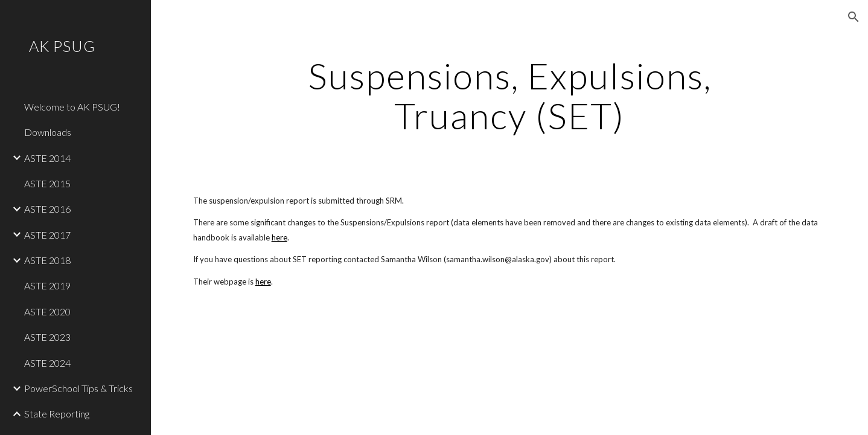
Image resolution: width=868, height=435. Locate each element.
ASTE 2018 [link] (47, 260)
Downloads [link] (48, 132)
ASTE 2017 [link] (47, 235)
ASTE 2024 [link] (47, 363)
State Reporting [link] (57, 414)
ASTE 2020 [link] (47, 311)
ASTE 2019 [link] (47, 285)
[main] (510, 95)
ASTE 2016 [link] (47, 209)
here (279, 237)
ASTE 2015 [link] (47, 183)
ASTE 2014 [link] (47, 158)
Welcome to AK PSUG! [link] (72, 107)
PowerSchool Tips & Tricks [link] (78, 388)
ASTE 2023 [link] (47, 337)
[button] (854, 17)
